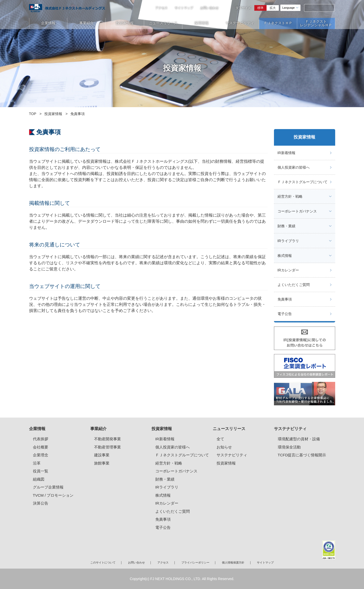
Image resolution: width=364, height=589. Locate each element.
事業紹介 (86, 23)
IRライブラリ (288, 241)
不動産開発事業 (108, 439)
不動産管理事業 (108, 447)
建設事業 (102, 455)
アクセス (161, 8)
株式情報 (285, 256)
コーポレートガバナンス (297, 211)
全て (220, 439)
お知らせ (224, 447)
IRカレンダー (288, 270)
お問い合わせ (209, 8)
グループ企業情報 (48, 487)
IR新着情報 (286, 153)
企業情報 (48, 23)
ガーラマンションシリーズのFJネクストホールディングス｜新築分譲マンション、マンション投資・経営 (67, 8)
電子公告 (285, 314)
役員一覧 (41, 471)
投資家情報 (125, 23)
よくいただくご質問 (294, 285)
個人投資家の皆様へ (294, 167)
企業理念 (41, 455)
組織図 (39, 479)
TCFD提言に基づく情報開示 (302, 455)
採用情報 (202, 23)
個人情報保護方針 (233, 562)
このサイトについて (103, 562)
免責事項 (285, 299)
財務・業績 (286, 226)
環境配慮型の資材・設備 (299, 439)
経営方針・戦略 (290, 196)
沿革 (37, 463)
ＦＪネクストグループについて (303, 182)
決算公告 (41, 503)
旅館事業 (102, 463)
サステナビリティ (240, 23)
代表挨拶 (41, 439)
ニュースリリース (163, 23)
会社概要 (41, 447)
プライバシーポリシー (195, 562)
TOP (33, 114)
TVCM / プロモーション (53, 495)
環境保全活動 (289, 447)
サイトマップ (184, 8)
